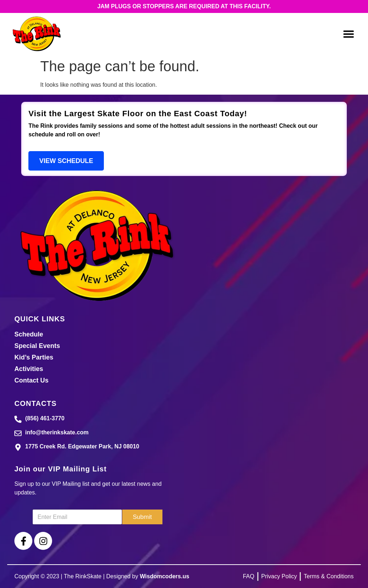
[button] (349, 34)
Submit (142, 517)
